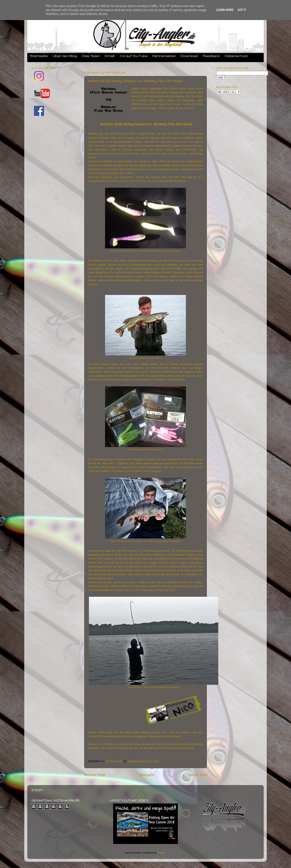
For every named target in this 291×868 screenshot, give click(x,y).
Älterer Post (198, 775)
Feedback (211, 56)
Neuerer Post (94, 775)
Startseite (39, 56)
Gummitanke (179, 744)
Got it (242, 10)
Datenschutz (236, 56)
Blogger (161, 853)
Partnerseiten (164, 56)
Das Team (91, 56)
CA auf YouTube (134, 56)
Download (189, 56)
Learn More (225, 10)
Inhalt (110, 56)
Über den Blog (65, 56)
